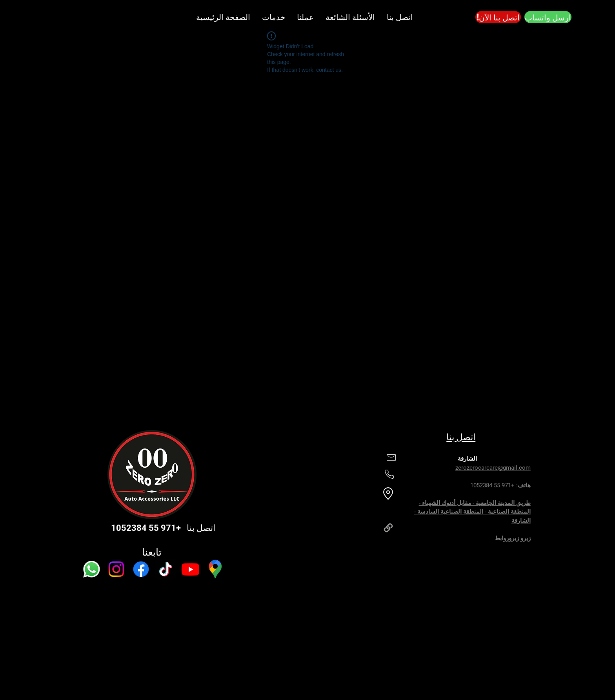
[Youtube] (190, 569)
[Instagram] (116, 569)
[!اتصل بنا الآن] (498, 17)
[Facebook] (141, 569)
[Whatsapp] (92, 569)
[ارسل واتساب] (548, 17)
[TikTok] (166, 569)
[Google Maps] (215, 569)
